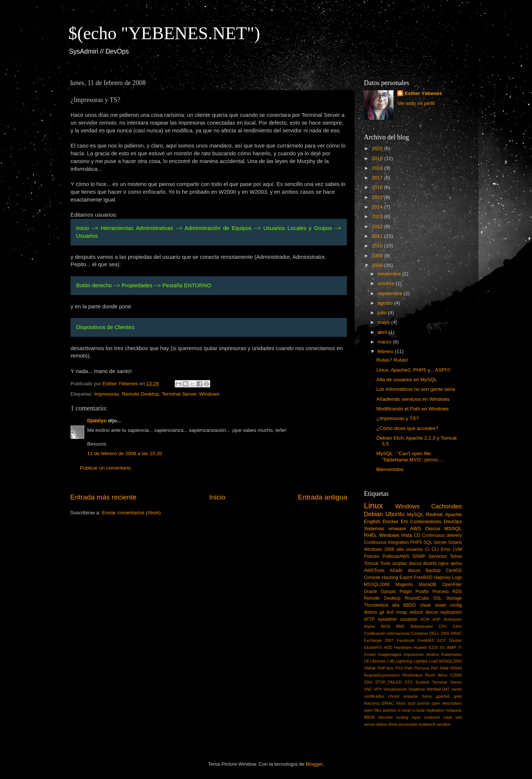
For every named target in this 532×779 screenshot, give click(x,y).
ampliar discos (407, 563)
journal (423, 703)
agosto (386, 303)
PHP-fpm (385, 668)
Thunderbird (376, 605)
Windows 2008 (379, 549)
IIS (442, 647)
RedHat (434, 514)
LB (366, 661)
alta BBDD (404, 605)
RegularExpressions (382, 675)
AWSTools (374, 570)
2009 (378, 256)
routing (402, 717)
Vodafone (417, 689)
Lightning (404, 661)
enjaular (411, 696)
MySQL (415, 514)
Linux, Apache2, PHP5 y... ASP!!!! (414, 370)
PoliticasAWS (396, 556)
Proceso (441, 592)
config (456, 605)
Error (446, 549)
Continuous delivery (442, 535)
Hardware (403, 647)
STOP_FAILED (388, 682)
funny (427, 696)
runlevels (432, 717)
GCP (441, 640)
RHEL (371, 535)
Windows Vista (395, 535)
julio (383, 313)
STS (408, 682)
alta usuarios (410, 549)
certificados (374, 696)
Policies (372, 556)
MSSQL (453, 529)
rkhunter (386, 717)
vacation (444, 724)
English (372, 521)
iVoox (401, 703)
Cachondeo (446, 506)
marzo (385, 342)
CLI (435, 549)
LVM (457, 549)
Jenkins (432, 654)
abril (383, 332)
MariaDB (428, 585)
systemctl (427, 724)
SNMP (419, 556)
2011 (378, 236)
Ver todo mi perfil (416, 103)
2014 (378, 207)
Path (409, 668)
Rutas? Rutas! (392, 360)
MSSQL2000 (450, 661)
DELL (435, 633)
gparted (443, 696)
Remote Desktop (141, 394)
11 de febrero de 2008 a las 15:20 (125, 453)
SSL (438, 598)
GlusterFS (373, 647)
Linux (374, 506)
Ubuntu (395, 514)
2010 (378, 246)
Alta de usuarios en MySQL (407, 380)
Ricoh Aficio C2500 (444, 675)
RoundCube (417, 598)
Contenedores (426, 521)
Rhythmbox (412, 675)
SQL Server (435, 542)
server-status (375, 724)
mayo (384, 322)
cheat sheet (433, 605)
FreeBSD (423, 578)
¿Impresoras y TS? (398, 418)
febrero (386, 351)
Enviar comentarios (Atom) (132, 513)
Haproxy (442, 578)
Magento (404, 585)
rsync (416, 717)
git (382, 612)
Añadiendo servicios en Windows (413, 399)
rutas (448, 717)
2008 (378, 265)
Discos (433, 529)
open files (373, 710)
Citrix (457, 626)
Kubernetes (452, 654)
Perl (434, 668)
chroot (394, 696)
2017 (378, 178)
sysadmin (387, 619)
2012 (378, 226)
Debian (373, 514)
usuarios (409, 619)
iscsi (411, 703)
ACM (425, 619)
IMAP (451, 647)
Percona (422, 668)
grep (458, 696)
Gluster (455, 640)
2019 (378, 158)
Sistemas (374, 529)
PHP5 (416, 542)
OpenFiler (452, 585)
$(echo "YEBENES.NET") (164, 33)
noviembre (390, 274)
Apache (453, 514)
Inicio (217, 497)
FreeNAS (426, 640)
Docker (391, 521)
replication (435, 710)
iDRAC (388, 703)
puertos (389, 710)
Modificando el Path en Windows (413, 409)
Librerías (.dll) (382, 661)
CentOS (454, 570)
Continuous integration (386, 542)
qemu (456, 563)
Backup (433, 570)
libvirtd (430, 563)
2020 (378, 148)
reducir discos (424, 612)
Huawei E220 (426, 647)
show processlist (403, 724)
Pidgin (406, 592)
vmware (397, 529)
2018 (378, 168)
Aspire (370, 626)
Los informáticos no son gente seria (416, 389)
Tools (385, 563)
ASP (437, 619)
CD (417, 535)
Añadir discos (405, 570)
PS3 (399, 668)
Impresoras (107, 394)
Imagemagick (389, 654)
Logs (457, 578)
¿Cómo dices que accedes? (407, 428)
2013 (378, 216)
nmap (401, 612)
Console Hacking (381, 578)
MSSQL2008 (377, 585)
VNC (368, 689)
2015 (378, 197)
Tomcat (371, 563)
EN (404, 521)
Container (420, 633)
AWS (416, 529)
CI (427, 549)
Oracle (371, 592)
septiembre (391, 293)
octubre (387, 283)
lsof (390, 612)
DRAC (456, 633)
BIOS (386, 626)
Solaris (455, 542)
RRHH (456, 668)
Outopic (388, 592)
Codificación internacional (387, 633)
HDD (388, 647)
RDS (457, 592)
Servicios (438, 556)
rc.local (418, 710)
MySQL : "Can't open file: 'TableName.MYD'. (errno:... (410, 456)
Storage (454, 598)
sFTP (369, 619)
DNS (445, 633)
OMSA (370, 668)
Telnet (456, 556)
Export (406, 578)
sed (459, 717)
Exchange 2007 (379, 640)
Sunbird (422, 682)
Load (433, 661)
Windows (209, 394)
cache (456, 689)
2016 (378, 187)
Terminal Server (179, 394)
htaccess (372, 703)
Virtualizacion (395, 689)
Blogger (314, 764)
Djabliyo (97, 421)
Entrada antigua (323, 497)
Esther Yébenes (423, 93)
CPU (443, 626)
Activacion (453, 619)
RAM (444, 668)
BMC (400, 626)
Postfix (422, 592)
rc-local (404, 710)
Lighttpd (420, 661)
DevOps (453, 521)
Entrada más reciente (103, 497)
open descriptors (447, 703)
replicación (451, 612)
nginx (444, 563)
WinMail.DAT (438, 689)
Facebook (405, 640)
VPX (378, 689)
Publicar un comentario (105, 468)
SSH (368, 682)
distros (371, 612)
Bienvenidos (390, 469)
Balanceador (422, 626)
